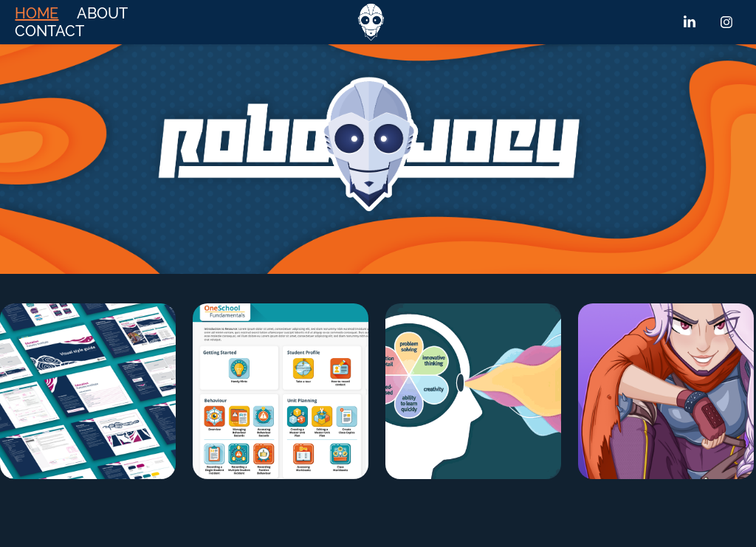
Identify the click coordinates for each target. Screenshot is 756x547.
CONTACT (49, 31)
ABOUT (102, 13)
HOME (37, 13)
